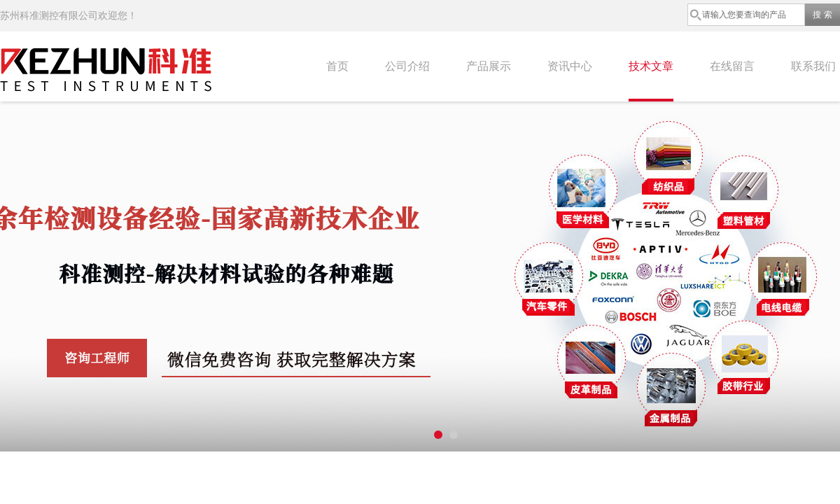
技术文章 (651, 66)
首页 (337, 66)
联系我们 (813, 66)
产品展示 (489, 66)
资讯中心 (570, 66)
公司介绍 (407, 66)
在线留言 (732, 66)
